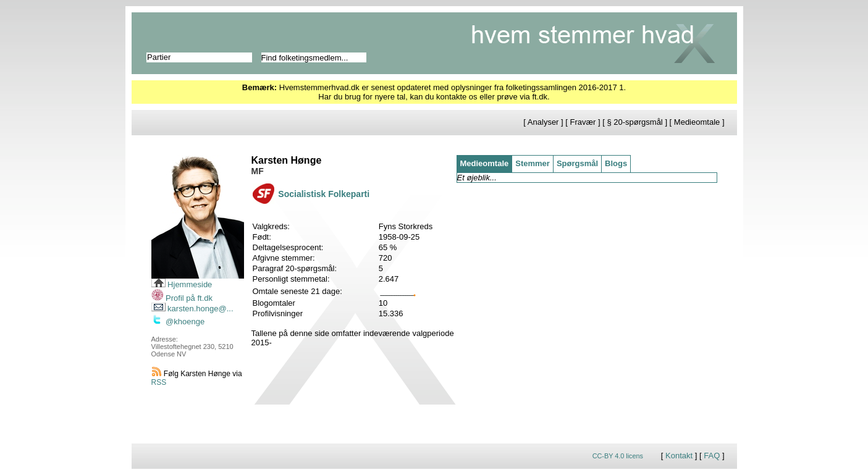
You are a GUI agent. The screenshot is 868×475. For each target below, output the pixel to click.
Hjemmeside (182, 284)
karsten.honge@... (192, 309)
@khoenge (178, 322)
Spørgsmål (577, 163)
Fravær (583, 122)
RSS (159, 382)
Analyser (543, 122)
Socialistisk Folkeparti (324, 194)
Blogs (616, 163)
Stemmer (533, 163)
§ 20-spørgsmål (634, 122)
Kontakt (679, 456)
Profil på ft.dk (182, 298)
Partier (159, 57)
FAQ (712, 456)
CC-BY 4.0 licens (618, 456)
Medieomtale (697, 122)
